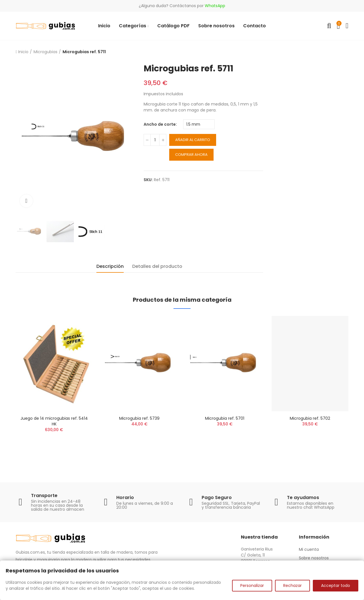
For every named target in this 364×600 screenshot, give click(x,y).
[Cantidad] (155, 140)
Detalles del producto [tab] (157, 266)
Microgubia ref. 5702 (310, 418)
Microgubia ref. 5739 (139, 418)
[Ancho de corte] (199, 124)
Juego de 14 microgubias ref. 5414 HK (54, 421)
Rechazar (292, 585)
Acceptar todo (336, 585)
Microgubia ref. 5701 (225, 418)
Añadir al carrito (193, 140)
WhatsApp (215, 6)
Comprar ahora (191, 155)
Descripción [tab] (110, 266)
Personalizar (252, 585)
